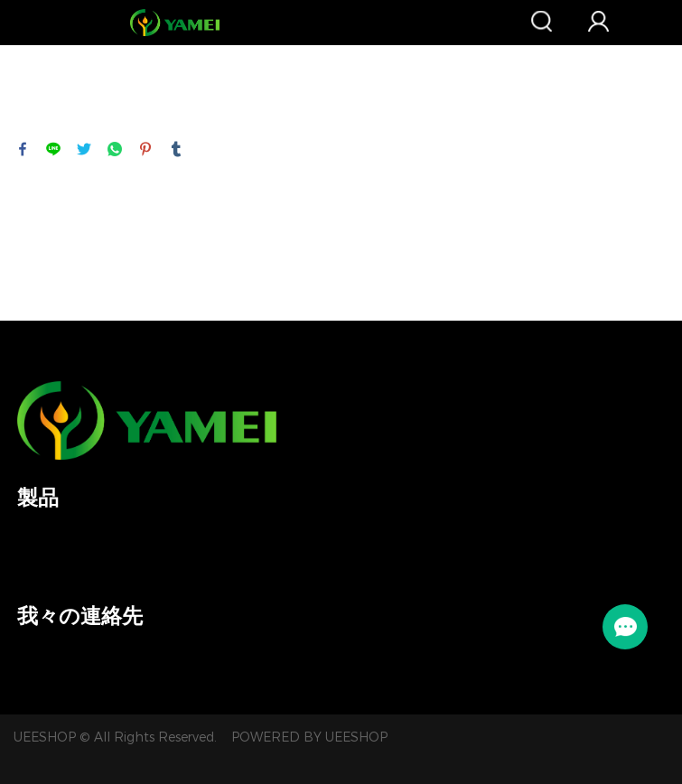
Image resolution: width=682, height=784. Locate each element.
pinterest (145, 149)
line (53, 149)
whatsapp (115, 149)
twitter (84, 149)
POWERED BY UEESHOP (309, 737)
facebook (23, 149)
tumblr (176, 149)
